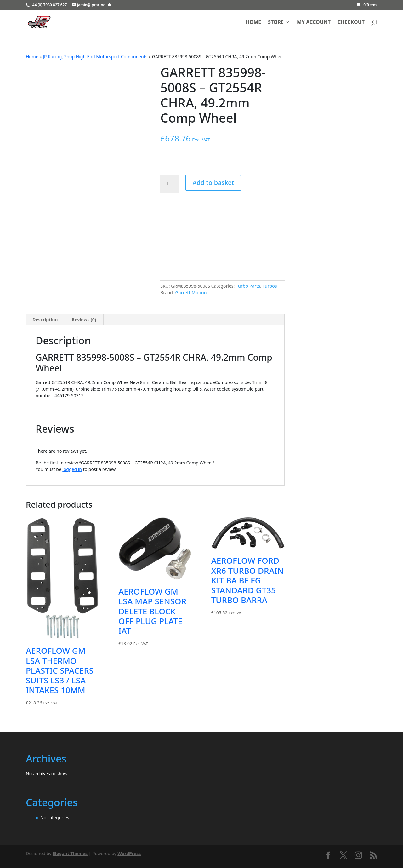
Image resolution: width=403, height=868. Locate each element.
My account (314, 23)
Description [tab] (45, 320)
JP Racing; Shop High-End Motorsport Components (95, 57)
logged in (72, 469)
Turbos (270, 286)
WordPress (129, 853)
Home (253, 23)
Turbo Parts (248, 286)
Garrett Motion (191, 293)
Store (276, 23)
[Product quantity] (170, 184)
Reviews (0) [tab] (84, 320)
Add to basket (213, 183)
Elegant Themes (70, 853)
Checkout (351, 23)
